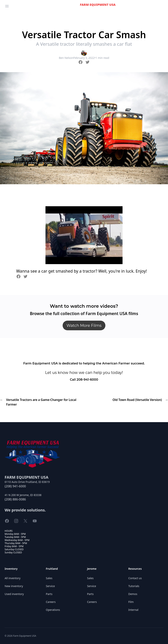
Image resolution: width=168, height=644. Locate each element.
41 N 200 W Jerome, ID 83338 (23, 495)
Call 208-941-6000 (84, 380)
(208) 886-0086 (15, 499)
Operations (53, 610)
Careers (51, 602)
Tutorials (134, 586)
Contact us (135, 578)
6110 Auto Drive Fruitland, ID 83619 (27, 482)
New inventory (14, 586)
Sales (49, 578)
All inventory (13, 578)
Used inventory (14, 594)
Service (50, 586)
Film (131, 602)
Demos (133, 594)
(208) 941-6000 (15, 486)
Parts (49, 594)
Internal (133, 610)
